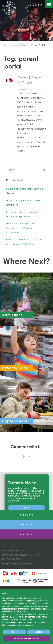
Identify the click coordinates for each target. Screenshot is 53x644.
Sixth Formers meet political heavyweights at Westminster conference (21, 228)
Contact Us (27, 560)
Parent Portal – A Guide (31, 80)
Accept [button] (39, 632)
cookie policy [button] (21, 611)
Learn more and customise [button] (26, 638)
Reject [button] (14, 632)
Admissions (27, 570)
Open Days (26, 550)
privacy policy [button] (34, 601)
